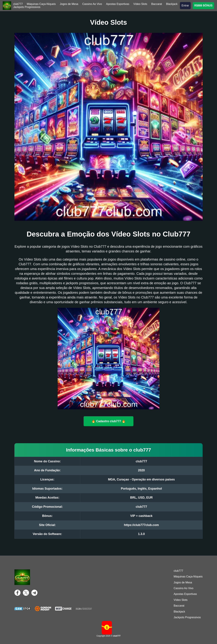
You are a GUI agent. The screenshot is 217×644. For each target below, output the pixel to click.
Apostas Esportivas (118, 4)
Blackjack (172, 4)
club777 (18, 4)
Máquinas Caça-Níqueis (41, 4)
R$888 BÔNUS (203, 6)
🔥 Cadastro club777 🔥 (108, 421)
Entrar (185, 6)
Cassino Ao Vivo (92, 4)
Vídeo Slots (140, 4)
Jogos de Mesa (69, 4)
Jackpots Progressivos (27, 7)
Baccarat (157, 4)
